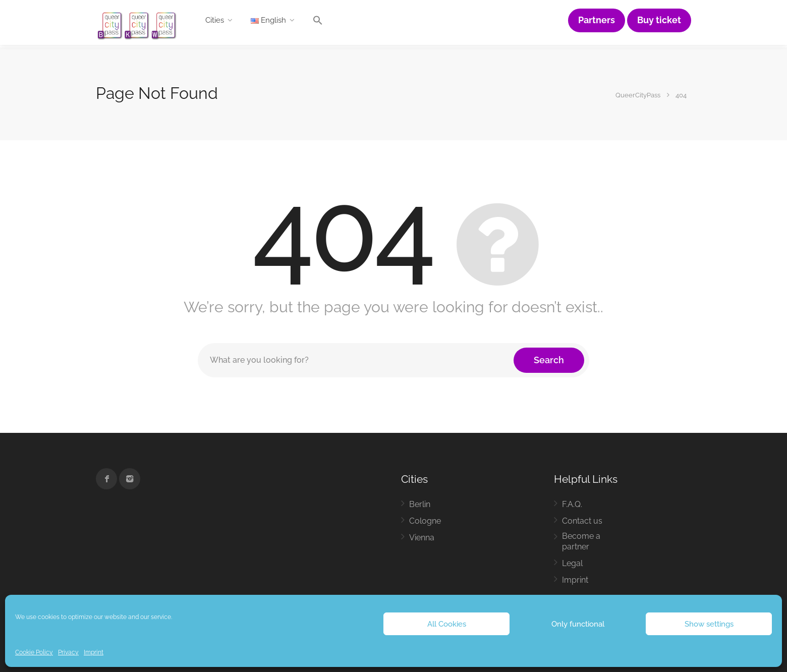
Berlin (420, 504)
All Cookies (447, 624)
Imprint (94, 652)
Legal (572, 563)
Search (549, 360)
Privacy (68, 652)
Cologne (425, 521)
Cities (215, 20)
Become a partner (581, 541)
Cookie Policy (34, 652)
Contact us (582, 521)
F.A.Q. (572, 504)
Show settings (709, 624)
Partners (597, 20)
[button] (318, 23)
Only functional (578, 624)
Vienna (422, 538)
